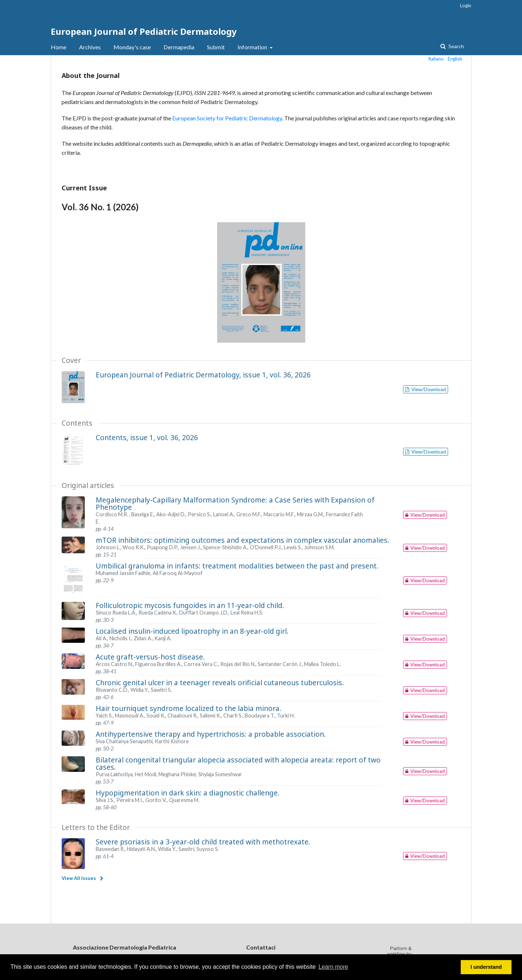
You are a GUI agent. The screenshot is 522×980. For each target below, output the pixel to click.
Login (466, 5)
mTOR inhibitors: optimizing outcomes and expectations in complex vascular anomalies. (243, 540)
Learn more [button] (333, 967)
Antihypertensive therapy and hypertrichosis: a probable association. (211, 734)
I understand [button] (486, 967)
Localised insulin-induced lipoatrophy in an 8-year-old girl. (192, 631)
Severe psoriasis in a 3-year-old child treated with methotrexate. (203, 842)
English (455, 59)
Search (456, 46)
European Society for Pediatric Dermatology (227, 118)
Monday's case (132, 47)
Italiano (436, 59)
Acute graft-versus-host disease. (150, 657)
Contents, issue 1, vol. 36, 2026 (147, 437)
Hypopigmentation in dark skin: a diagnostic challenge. (188, 793)
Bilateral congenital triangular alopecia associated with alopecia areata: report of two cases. (238, 763)
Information (253, 47)
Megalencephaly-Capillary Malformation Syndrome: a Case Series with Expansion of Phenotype (235, 503)
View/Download (428, 389)
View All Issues (79, 878)
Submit (216, 47)
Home (59, 47)
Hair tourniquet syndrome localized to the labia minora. (188, 708)
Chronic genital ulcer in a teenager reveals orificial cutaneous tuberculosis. (220, 683)
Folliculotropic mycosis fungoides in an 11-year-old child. (190, 605)
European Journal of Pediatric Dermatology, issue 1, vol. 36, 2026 (203, 375)
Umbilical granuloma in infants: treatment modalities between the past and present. (237, 566)
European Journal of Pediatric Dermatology (144, 31)
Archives (90, 47)
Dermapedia (179, 47)
